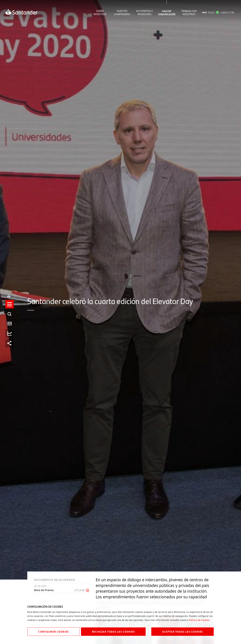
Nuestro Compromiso (122, 13)
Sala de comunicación (167, 13)
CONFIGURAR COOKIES (53, 632)
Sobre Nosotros (100, 13)
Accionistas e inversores (144, 13)
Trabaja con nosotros (189, 13)
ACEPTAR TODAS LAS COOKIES (183, 632)
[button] (10, 307)
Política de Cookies (199, 620)
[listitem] (10, 307)
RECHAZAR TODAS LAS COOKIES (113, 632)
